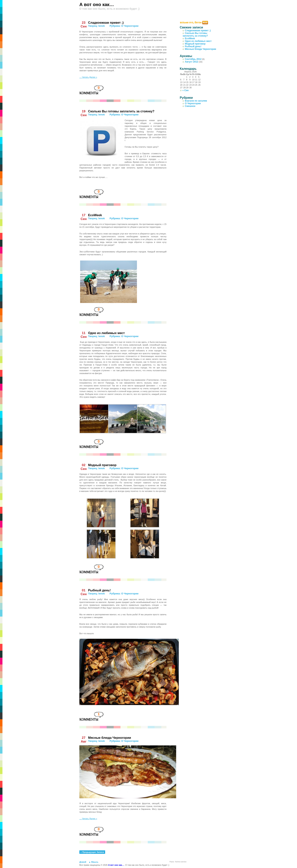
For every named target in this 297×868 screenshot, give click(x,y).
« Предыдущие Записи (92, 852)
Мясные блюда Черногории (110, 738)
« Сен (186, 90)
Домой (83, 862)
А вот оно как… (97, 4)
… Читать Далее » (88, 77)
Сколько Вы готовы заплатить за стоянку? (121, 111)
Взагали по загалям (196, 101)
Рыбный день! (99, 590)
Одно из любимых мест (106, 333)
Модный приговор (102, 465)
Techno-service (181, 862)
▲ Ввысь (93, 862)
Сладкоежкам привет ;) (106, 23)
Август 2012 (191, 62)
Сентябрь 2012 (193, 59)
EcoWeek (95, 215)
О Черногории (130, 26)
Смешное (190, 106)
